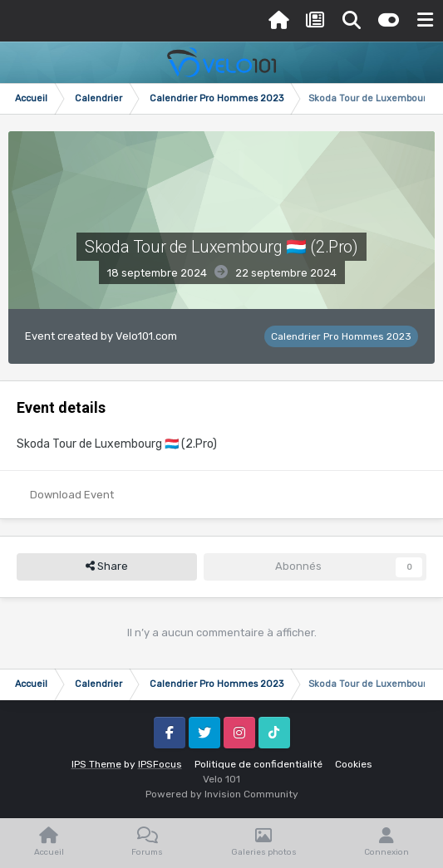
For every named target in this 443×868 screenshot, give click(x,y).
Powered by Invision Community (222, 794)
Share (107, 566)
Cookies (354, 764)
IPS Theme (96, 764)
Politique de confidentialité (258, 764)
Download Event (72, 495)
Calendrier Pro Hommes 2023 (341, 336)
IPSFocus (160, 764)
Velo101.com (146, 336)
